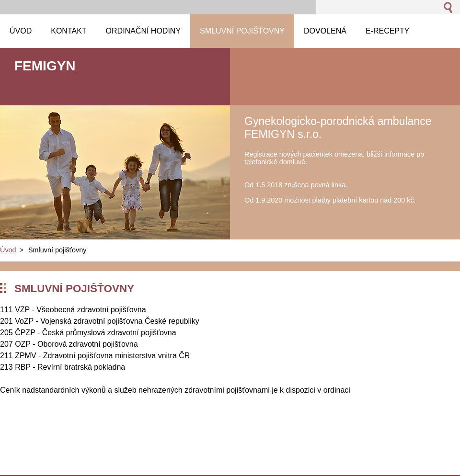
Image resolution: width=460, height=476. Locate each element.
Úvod (8, 250)
